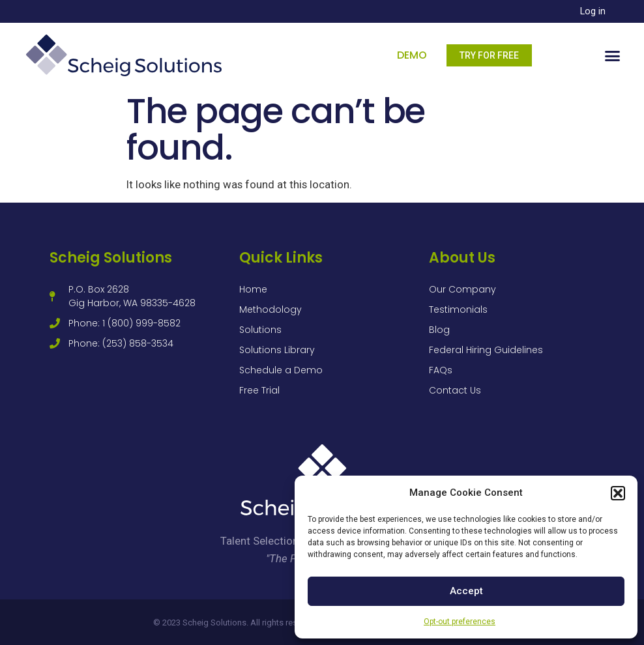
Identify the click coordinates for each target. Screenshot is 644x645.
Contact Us (455, 390)
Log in (593, 11)
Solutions (260, 330)
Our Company (462, 289)
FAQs (441, 370)
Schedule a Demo (281, 370)
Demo (412, 55)
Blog (439, 330)
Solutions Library (277, 350)
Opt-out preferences (460, 622)
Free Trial (259, 390)
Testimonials (458, 309)
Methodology (271, 309)
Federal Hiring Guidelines (486, 350)
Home (253, 289)
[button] (618, 493)
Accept (466, 591)
